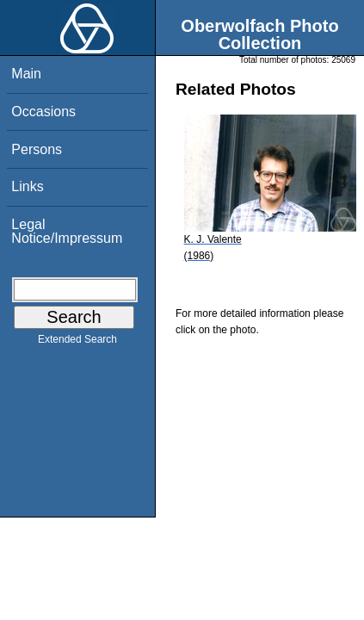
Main (26, 74)
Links (27, 186)
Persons (37, 149)
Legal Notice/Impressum (67, 231)
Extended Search (77, 343)
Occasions (43, 112)
